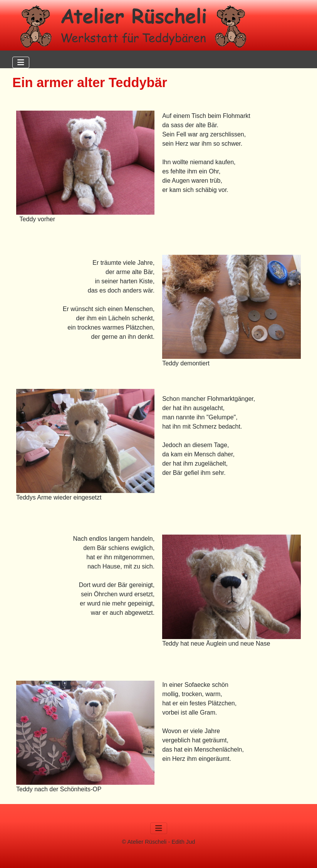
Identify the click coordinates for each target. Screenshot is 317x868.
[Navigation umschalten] (21, 62)
